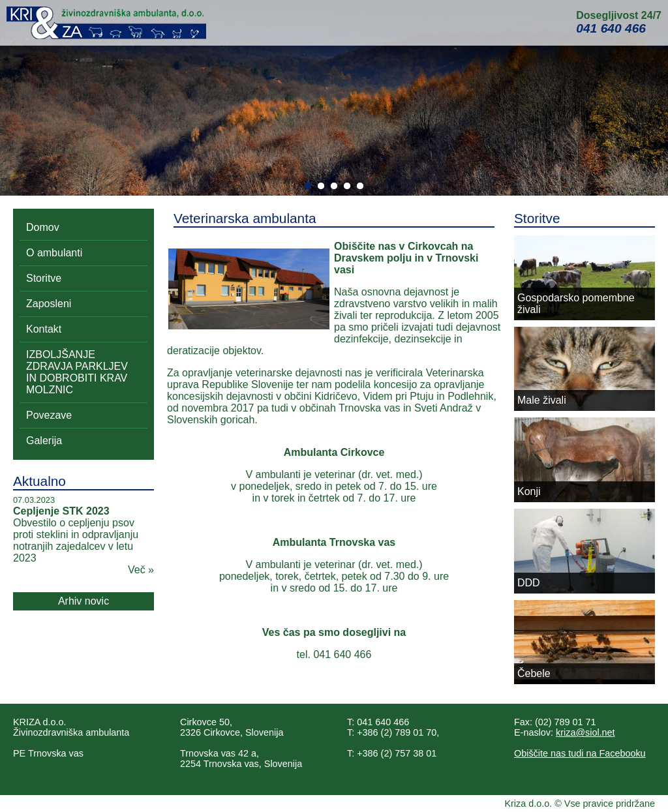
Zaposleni (49, 304)
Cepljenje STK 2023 (61, 511)
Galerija (44, 441)
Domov (43, 227)
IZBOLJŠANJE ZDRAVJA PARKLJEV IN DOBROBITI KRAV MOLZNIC (77, 372)
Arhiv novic (83, 601)
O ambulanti (54, 253)
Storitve (44, 278)
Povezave (49, 415)
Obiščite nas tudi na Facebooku (580, 753)
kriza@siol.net (585, 732)
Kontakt (44, 329)
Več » (141, 570)
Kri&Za (106, 23)
